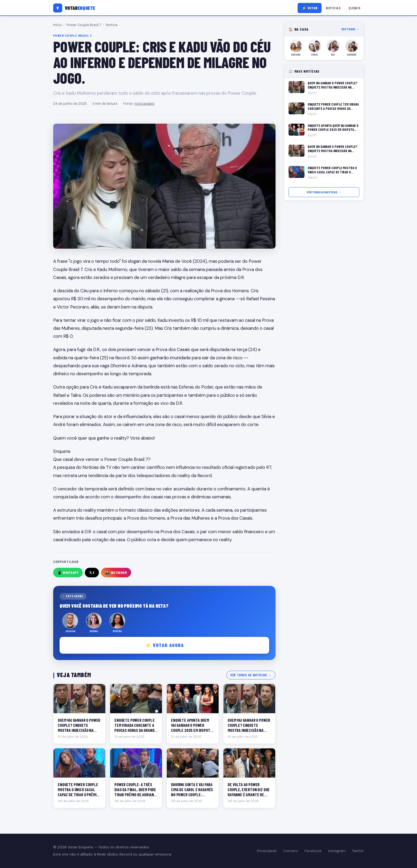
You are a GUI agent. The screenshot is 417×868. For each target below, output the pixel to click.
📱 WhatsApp (68, 573)
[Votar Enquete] (74, 8)
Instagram (337, 851)
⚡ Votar (310, 8)
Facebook (313, 851)
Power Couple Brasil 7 (84, 25)
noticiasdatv (144, 104)
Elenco (354, 8)
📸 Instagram (116, 573)
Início (58, 25)
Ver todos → (350, 29)
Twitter (358, 851)
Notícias (333, 8)
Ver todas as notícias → (251, 675)
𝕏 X (92, 573)
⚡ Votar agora (164, 645)
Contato (291, 851)
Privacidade (267, 851)
